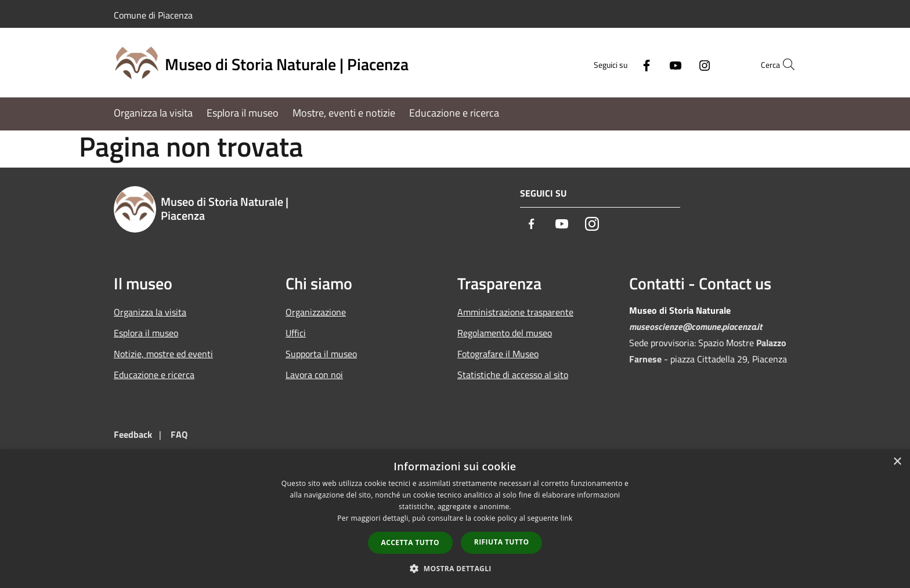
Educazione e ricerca (154, 375)
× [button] (897, 462)
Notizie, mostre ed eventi (163, 354)
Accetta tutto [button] (410, 542)
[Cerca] (782, 64)
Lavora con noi (314, 375)
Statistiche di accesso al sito (513, 375)
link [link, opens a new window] (567, 518)
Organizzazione (316, 312)
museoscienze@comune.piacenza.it (696, 326)
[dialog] (455, 519)
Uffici (296, 333)
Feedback (133, 434)
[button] (455, 568)
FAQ (179, 434)
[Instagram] (679, 64)
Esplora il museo (146, 333)
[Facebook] (621, 64)
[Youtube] (650, 64)
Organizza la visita (150, 312)
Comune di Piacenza (153, 15)
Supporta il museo (321, 354)
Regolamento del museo (505, 333)
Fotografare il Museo (498, 354)
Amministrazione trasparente (515, 312)
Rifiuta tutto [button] (502, 542)
